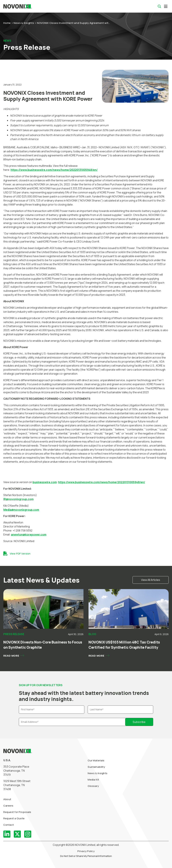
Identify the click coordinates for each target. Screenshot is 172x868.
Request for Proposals (17, 812)
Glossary (93, 786)
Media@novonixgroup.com (21, 510)
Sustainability (96, 767)
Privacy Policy (86, 851)
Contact (9, 825)
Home (7, 23)
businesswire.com (45, 482)
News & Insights (24, 23)
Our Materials (96, 760)
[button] (166, 6)
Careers (8, 806)
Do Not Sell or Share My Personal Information (86, 856)
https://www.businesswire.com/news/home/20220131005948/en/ (54, 170)
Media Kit (93, 780)
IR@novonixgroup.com (18, 499)
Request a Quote (14, 818)
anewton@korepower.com (29, 535)
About (7, 799)
